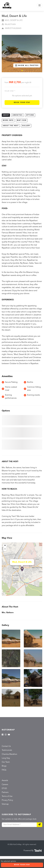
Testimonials (7, 750)
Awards (5, 781)
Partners (5, 792)
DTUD (4, 789)
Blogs (4, 766)
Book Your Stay (22, 102)
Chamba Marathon (9, 754)
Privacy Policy (7, 800)
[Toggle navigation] (40, 5)
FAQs (4, 770)
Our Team (6, 762)
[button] (22, 71)
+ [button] (5, 546)
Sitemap (5, 804)
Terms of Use (7, 796)
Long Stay (6, 758)
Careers (5, 785)
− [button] (5, 549)
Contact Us (6, 746)
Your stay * (10, 91)
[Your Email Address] (19, 825)
